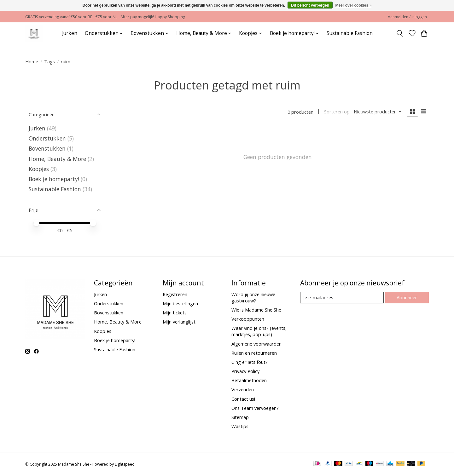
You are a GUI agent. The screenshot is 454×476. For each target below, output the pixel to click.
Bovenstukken (47, 148)
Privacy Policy (245, 371)
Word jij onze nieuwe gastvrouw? (253, 297)
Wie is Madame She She (256, 310)
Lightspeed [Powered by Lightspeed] (125, 464)
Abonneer (407, 297)
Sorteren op (337, 112)
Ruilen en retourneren (254, 353)
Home (32, 61)
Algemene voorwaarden (256, 344)
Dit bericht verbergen (310, 5)
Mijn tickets (175, 313)
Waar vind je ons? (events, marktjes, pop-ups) (259, 331)
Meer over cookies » (353, 5)
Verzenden (243, 389)
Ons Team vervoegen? (255, 408)
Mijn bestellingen (180, 303)
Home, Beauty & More (57, 159)
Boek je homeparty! (54, 179)
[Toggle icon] (400, 33)
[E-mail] (342, 298)
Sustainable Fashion (350, 33)
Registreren (175, 294)
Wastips (240, 426)
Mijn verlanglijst (179, 322)
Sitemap (240, 417)
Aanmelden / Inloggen (407, 17)
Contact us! (243, 399)
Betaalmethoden (249, 380)
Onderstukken (47, 138)
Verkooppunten (248, 319)
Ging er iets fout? (250, 362)
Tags (49, 61)
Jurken (70, 33)
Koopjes (39, 169)
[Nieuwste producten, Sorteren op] (378, 112)
